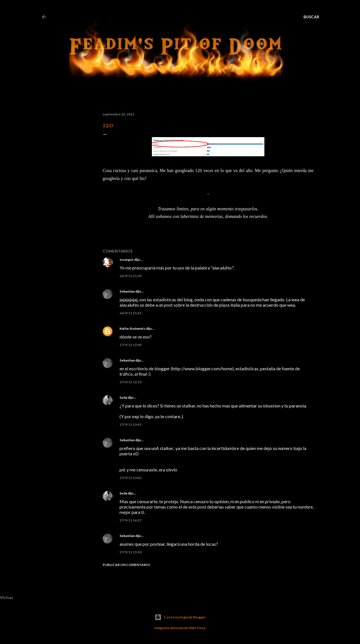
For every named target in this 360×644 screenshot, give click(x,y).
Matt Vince (197, 628)
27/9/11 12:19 (130, 382)
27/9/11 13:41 (130, 424)
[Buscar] (311, 17)
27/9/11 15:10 (130, 552)
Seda (123, 397)
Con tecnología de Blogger (180, 617)
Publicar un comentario (126, 565)
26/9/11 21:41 (130, 313)
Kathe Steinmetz (132, 328)
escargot (127, 259)
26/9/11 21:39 (130, 276)
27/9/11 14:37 (130, 520)
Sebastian (127, 291)
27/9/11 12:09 (130, 345)
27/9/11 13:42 (130, 478)
